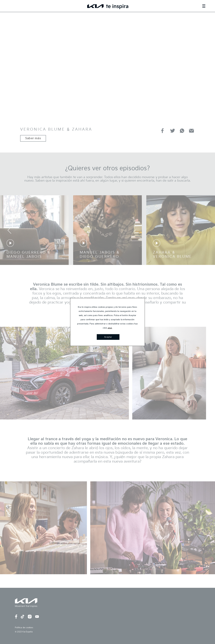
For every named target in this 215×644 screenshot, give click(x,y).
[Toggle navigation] (207, 6)
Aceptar (108, 337)
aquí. (110, 328)
